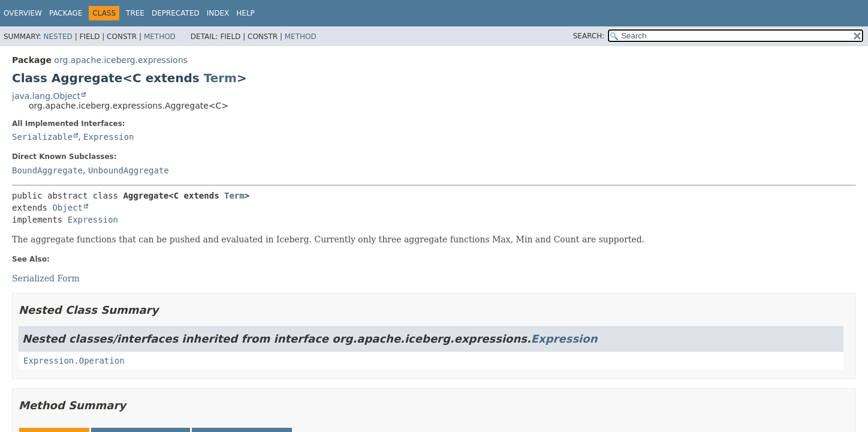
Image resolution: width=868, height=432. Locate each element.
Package (66, 13)
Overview (23, 13)
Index (218, 13)
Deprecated (176, 13)
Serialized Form (46, 278)
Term (220, 78)
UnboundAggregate (129, 170)
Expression (108, 137)
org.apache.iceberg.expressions (120, 60)
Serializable (42, 137)
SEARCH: (589, 36)
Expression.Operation (74, 361)
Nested (58, 37)
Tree (135, 13)
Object (67, 208)
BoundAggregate (47, 170)
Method (160, 37)
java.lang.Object (46, 96)
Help (245, 13)
